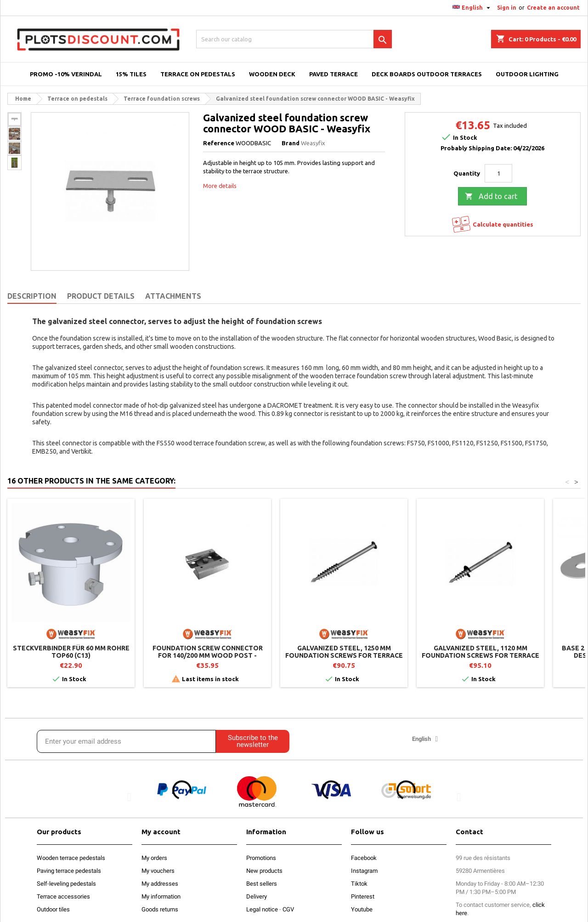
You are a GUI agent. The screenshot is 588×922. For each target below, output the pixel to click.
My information (161, 896)
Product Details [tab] (101, 296)
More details (220, 186)
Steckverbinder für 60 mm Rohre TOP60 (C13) (71, 652)
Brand (291, 143)
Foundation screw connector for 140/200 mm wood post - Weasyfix (208, 655)
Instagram (364, 871)
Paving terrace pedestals (69, 871)
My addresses (160, 884)
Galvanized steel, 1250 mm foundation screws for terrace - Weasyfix (344, 655)
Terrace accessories (63, 896)
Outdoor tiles (53, 909)
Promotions (261, 858)
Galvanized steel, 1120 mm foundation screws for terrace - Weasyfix (481, 655)
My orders (154, 858)
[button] (129, 797)
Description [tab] (32, 296)
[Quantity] (498, 173)
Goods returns (160, 909)
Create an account (553, 8)
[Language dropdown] (472, 8)
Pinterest (363, 896)
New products (264, 871)
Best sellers (262, 884)
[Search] (294, 39)
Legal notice (262, 909)
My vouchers (158, 871)
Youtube (362, 909)
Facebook (364, 858)
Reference (219, 143)
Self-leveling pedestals (66, 884)
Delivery (257, 896)
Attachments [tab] (173, 296)
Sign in (507, 8)
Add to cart (491, 197)
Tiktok (359, 884)
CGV (288, 909)
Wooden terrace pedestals (71, 858)
